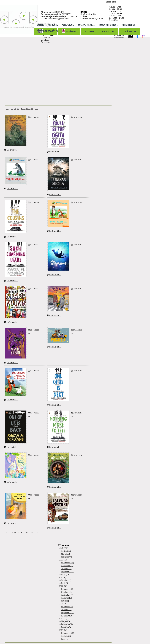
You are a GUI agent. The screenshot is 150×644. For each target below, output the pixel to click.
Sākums (40, 25)
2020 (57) (63, 618)
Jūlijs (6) (65, 583)
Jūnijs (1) (65, 601)
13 (29, 109)
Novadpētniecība (86, 25)
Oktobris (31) (67, 569)
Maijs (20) (65, 621)
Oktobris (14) (67, 610)
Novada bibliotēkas (108, 25)
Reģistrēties (108, 31)
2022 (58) (63, 586)
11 (24, 109)
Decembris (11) (67, 563)
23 (32, 109)
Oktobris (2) (66, 580)
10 (22, 109)
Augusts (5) (66, 636)
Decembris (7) (67, 589)
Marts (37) (65, 554)
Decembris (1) (67, 607)
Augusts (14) (66, 615)
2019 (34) (63, 630)
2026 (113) (64, 548)
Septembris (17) (68, 613)
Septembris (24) (68, 572)
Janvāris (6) (66, 627)
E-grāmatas (69, 31)
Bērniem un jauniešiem (48, 31)
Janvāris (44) (66, 557)
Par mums (53, 25)
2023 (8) (63, 577)
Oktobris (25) (67, 592)
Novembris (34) (68, 566)
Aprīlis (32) (66, 551)
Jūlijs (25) (65, 574)
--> (36, 109)
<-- (7, 109)
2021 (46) (63, 604)
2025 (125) (64, 560)
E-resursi (89, 31)
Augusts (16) (66, 598)
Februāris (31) (67, 624)
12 (27, 109)
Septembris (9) (67, 595)
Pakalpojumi (68, 25)
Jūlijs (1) (65, 639)
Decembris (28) (67, 633)
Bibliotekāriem (129, 25)
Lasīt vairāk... (11, 150)
